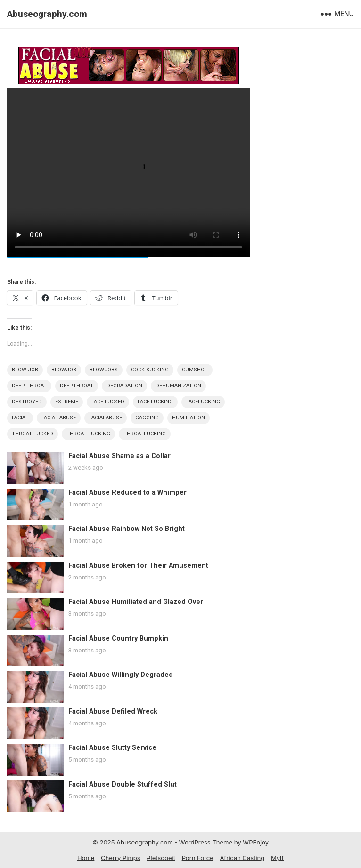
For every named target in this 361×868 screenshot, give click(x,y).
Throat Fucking (88, 434)
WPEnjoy (256, 842)
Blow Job (25, 370)
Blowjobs (104, 370)
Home (86, 858)
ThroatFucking (145, 434)
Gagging (147, 418)
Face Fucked (108, 402)
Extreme (67, 402)
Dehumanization (178, 386)
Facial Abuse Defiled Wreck (113, 711)
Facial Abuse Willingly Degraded (121, 675)
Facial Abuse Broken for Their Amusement (138, 566)
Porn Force (198, 858)
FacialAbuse (106, 418)
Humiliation (189, 418)
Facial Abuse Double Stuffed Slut (123, 784)
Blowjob (64, 370)
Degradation (124, 386)
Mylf (277, 858)
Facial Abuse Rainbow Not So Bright (127, 529)
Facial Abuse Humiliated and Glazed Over (136, 602)
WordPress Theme (206, 842)
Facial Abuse (59, 418)
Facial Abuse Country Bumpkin (118, 639)
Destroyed (27, 402)
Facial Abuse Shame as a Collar (119, 456)
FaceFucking (203, 402)
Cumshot (195, 370)
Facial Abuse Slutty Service (112, 748)
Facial (20, 418)
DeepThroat (77, 386)
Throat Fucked (33, 434)
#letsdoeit (161, 858)
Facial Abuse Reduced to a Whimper (127, 493)
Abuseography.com (47, 14)
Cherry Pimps (121, 858)
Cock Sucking (150, 370)
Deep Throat (29, 386)
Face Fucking (155, 402)
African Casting (242, 858)
